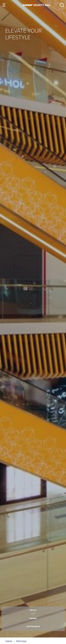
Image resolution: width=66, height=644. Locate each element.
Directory (21, 641)
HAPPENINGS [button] (33, 627)
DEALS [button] (33, 610)
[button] (61, 5)
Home (9, 641)
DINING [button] (33, 619)
